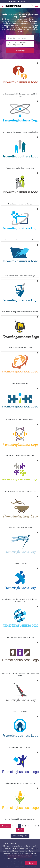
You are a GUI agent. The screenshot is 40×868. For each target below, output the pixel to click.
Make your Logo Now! (20, 836)
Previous (5, 826)
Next (20, 830)
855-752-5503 (12, 2)
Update (20, 51)
